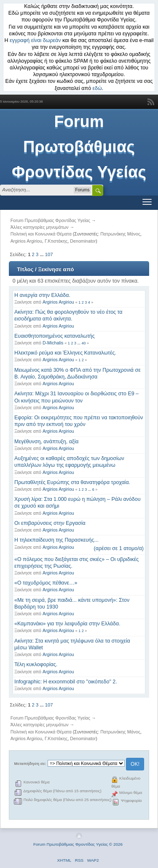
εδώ (97, 88)
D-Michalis (53, 343)
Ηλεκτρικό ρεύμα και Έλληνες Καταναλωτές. (65, 353)
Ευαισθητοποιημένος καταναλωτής (55, 336)
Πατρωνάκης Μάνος (120, 234)
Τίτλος (25, 269)
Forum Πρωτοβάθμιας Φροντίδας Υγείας (79, 147)
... (42, 254)
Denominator (83, 241)
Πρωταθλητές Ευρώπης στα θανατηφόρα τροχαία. (72, 482)
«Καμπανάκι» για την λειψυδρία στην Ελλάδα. (67, 624)
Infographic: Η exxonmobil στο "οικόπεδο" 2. (66, 682)
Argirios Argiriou (26, 241)
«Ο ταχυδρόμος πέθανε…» (46, 583)
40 (83, 343)
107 (49, 254)
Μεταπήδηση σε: (30, 763)
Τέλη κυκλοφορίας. (36, 664)
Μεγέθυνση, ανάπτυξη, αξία (47, 442)
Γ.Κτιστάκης (56, 241)
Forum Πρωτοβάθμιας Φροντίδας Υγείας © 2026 (78, 844)
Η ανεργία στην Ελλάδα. (42, 295)
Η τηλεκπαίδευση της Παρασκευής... (56, 540)
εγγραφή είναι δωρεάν (35, 40)
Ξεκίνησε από (56, 269)
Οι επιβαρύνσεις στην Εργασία (50, 523)
